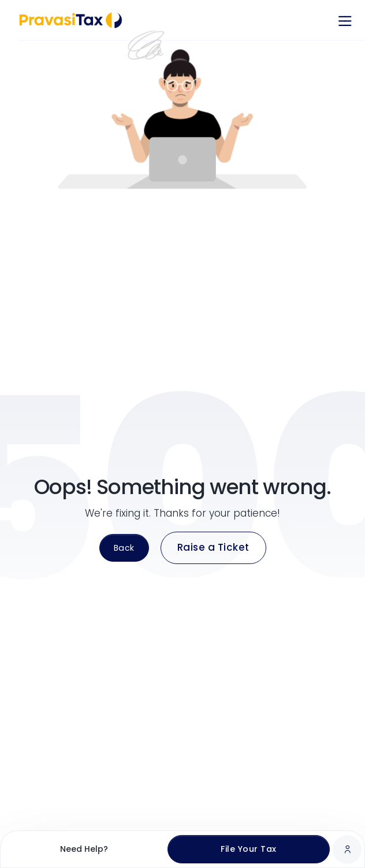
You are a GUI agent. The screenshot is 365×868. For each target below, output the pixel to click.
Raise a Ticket (213, 547)
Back (124, 548)
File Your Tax (249, 849)
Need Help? (84, 849)
